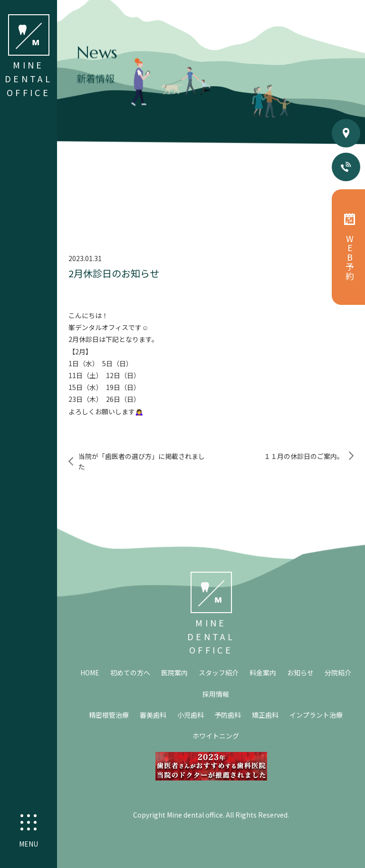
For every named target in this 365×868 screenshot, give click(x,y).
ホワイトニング (216, 736)
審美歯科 (153, 715)
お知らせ (300, 673)
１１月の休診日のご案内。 (304, 456)
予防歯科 (228, 715)
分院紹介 (338, 673)
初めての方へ (130, 673)
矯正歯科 (265, 715)
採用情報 (216, 694)
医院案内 (174, 673)
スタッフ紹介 (219, 673)
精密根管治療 (109, 715)
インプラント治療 (316, 715)
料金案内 (263, 673)
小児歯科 (191, 715)
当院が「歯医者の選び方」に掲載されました (142, 461)
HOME (90, 673)
